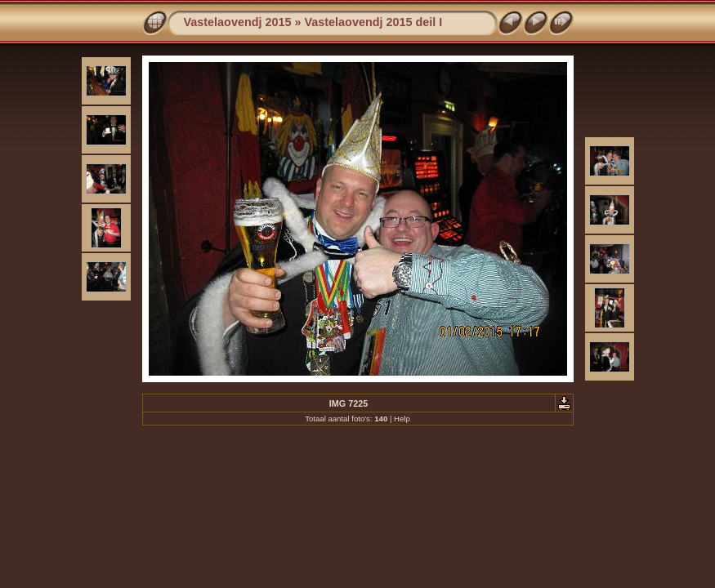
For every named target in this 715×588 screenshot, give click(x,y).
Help (402, 419)
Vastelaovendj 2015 (238, 22)
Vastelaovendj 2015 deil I (374, 22)
